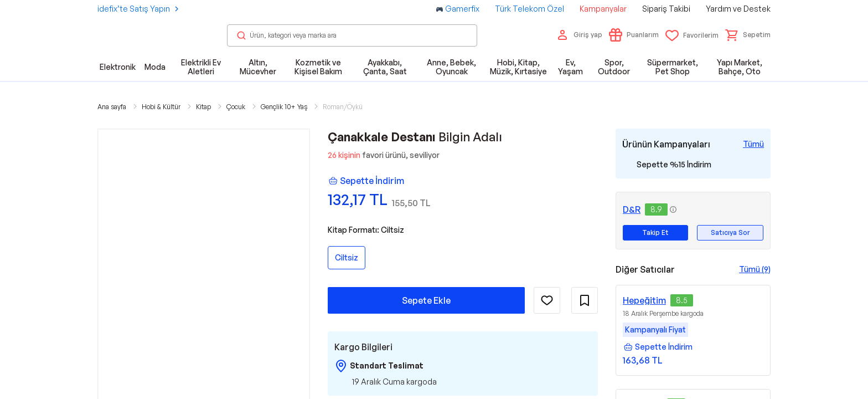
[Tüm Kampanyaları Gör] (753, 144)
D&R (632, 209)
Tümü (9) (755, 269)
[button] (748, 35)
